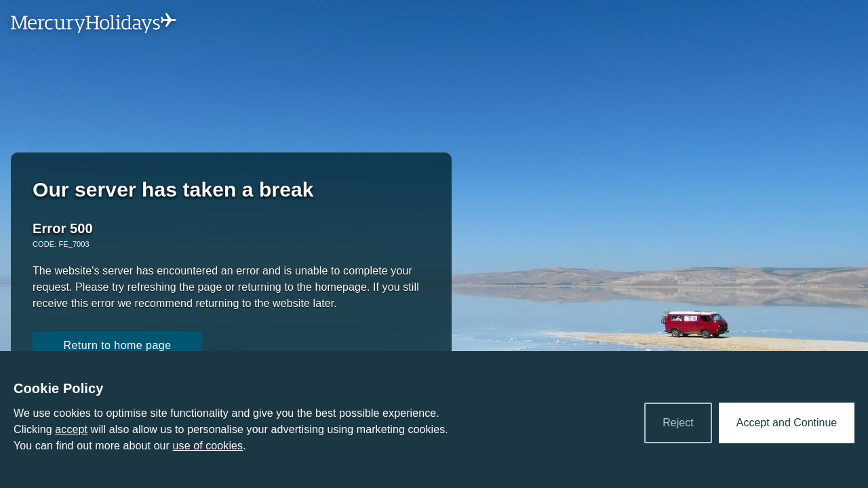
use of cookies (208, 446)
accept (71, 429)
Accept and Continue (787, 423)
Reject (678, 423)
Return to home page (117, 345)
